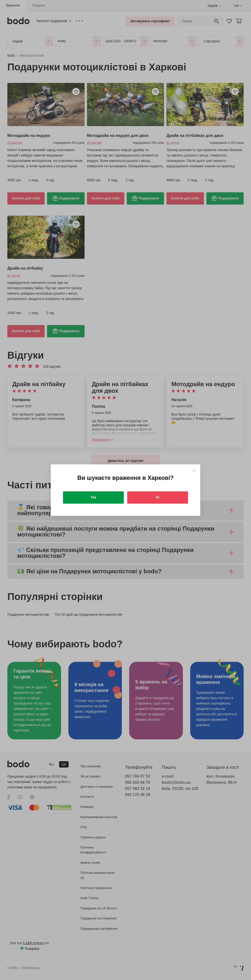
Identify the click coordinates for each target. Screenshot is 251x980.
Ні (158, 497)
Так (94, 497)
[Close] (194, 471)
